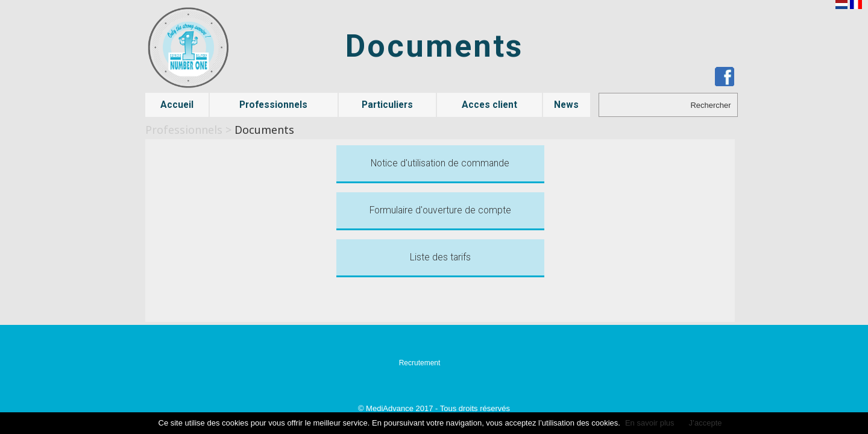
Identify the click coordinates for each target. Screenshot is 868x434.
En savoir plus (650, 423)
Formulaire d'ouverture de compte (440, 210)
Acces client (489, 105)
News (566, 105)
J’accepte (706, 423)
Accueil (177, 105)
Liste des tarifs (440, 257)
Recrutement (420, 363)
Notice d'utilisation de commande (440, 163)
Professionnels (273, 105)
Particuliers (387, 105)
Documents (264, 130)
